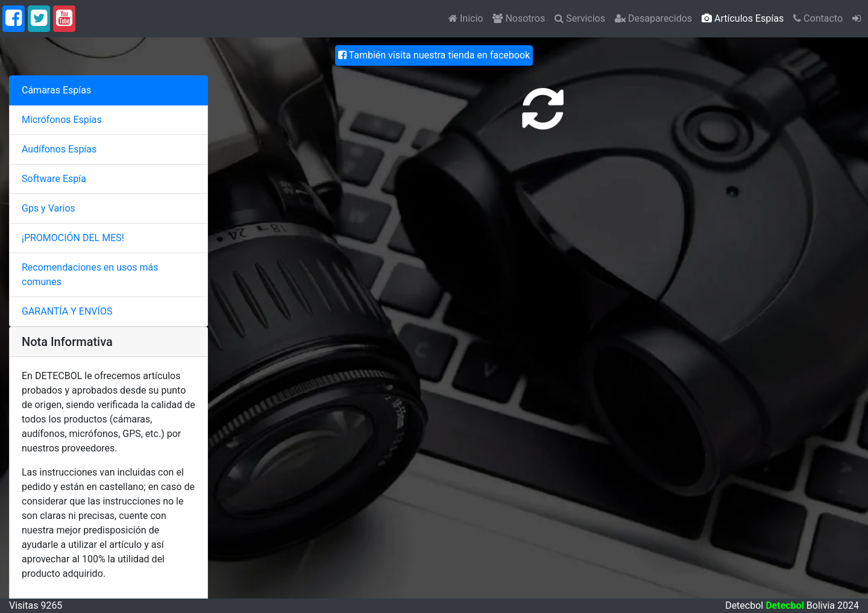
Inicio (466, 18)
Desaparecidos (653, 18)
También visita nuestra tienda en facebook (434, 55)
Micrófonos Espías (62, 120)
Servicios (580, 18)
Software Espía (54, 179)
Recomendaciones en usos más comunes (90, 275)
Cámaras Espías (56, 90)
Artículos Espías (743, 18)
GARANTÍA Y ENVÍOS (67, 311)
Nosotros (519, 18)
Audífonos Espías (59, 149)
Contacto (818, 18)
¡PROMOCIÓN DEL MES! (73, 238)
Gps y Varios (49, 208)
